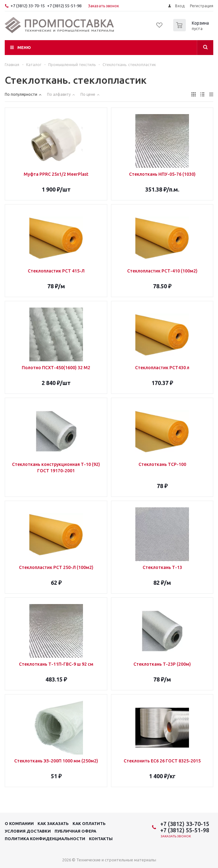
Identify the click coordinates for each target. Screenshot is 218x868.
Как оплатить (89, 823)
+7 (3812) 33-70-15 (28, 6)
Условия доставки (28, 831)
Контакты (101, 839)
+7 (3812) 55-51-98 (64, 6)
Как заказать (53, 823)
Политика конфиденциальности (45, 839)
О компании (19, 823)
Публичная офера (75, 831)
